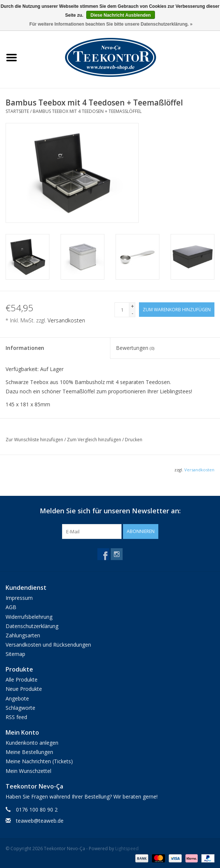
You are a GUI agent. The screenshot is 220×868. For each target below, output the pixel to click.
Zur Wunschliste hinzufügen (35, 440)
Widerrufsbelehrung (29, 617)
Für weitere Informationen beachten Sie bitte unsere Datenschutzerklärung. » (111, 24)
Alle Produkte (22, 680)
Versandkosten (66, 320)
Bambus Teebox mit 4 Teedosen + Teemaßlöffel (87, 111)
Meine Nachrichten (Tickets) (39, 761)
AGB (11, 607)
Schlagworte (20, 708)
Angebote (17, 698)
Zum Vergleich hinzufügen (95, 440)
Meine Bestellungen (29, 752)
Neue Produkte (24, 689)
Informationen (25, 348)
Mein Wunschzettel (28, 771)
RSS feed (16, 717)
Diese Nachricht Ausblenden (120, 15)
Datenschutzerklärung (32, 626)
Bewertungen (135, 348)
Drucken (134, 440)
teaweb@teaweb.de (40, 821)
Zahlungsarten (23, 635)
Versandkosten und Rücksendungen (48, 645)
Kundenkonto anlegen (32, 743)
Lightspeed (127, 849)
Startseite (17, 111)
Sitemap (15, 654)
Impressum (19, 598)
